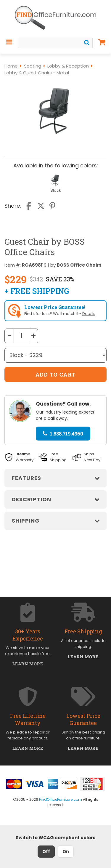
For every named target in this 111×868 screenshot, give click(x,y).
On (66, 852)
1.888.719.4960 (63, 434)
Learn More (28, 664)
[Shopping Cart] (102, 42)
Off (46, 852)
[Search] (87, 43)
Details (89, 314)
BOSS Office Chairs (79, 265)
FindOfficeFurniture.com (61, 799)
